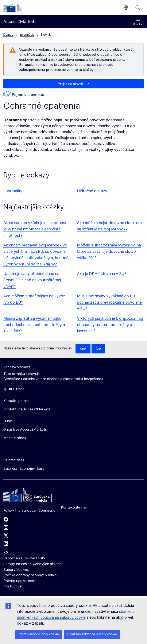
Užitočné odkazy (92, 191)
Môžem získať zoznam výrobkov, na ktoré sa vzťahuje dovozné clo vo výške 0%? (109, 251)
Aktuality (15, 191)
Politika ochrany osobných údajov (31, 575)
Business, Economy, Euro (24, 468)
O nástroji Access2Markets (25, 429)
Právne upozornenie (20, 581)
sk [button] (126, 8)
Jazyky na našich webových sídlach (32, 564)
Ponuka (138, 22)
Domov (8, 34)
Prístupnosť (13, 586)
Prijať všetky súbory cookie (39, 634)
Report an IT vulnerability (24, 558)
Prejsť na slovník (71, 84)
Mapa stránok (15, 438)
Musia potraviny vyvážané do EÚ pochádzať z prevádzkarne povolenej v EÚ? (110, 302)
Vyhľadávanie (138, 8)
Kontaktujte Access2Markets (27, 409)
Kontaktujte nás (74, 507)
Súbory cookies (16, 570)
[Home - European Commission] (34, 496)
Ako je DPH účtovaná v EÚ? (102, 274)
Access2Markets (17, 367)
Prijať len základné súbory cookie (92, 634)
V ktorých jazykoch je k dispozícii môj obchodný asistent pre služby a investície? (110, 325)
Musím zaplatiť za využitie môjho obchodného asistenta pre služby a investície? (34, 325)
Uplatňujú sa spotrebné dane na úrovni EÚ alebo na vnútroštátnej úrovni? (32, 280)
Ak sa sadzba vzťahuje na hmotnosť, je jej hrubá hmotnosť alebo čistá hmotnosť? (36, 229)
